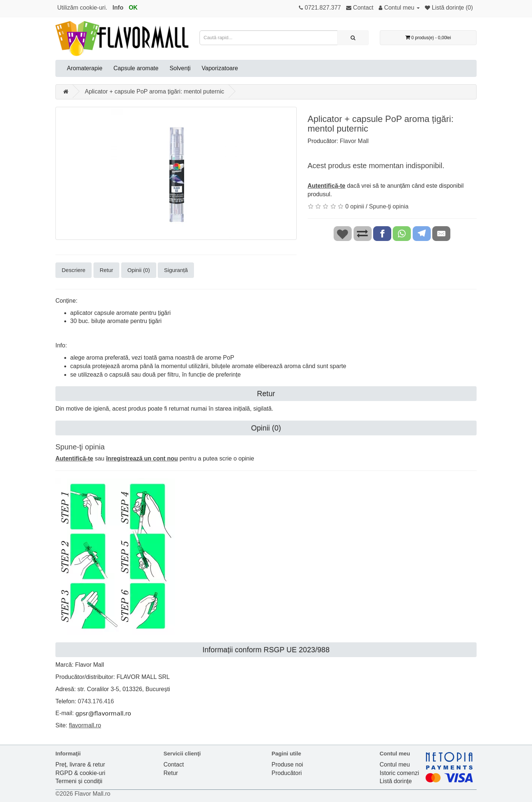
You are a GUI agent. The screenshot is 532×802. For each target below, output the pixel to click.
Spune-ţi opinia (389, 206)
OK (133, 8)
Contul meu (395, 764)
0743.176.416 (96, 701)
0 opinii (355, 206)
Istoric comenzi (400, 773)
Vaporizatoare (220, 68)
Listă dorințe (396, 781)
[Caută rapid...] (353, 38)
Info (118, 8)
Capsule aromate (136, 68)
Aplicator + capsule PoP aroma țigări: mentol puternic (154, 91)
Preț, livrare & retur (80, 764)
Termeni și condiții (79, 781)
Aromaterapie (85, 68)
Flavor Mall (354, 141)
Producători (287, 773)
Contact (174, 764)
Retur (107, 270)
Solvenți (180, 68)
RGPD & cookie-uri (80, 773)
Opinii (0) (139, 270)
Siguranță (176, 270)
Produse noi (287, 764)
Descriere (74, 270)
